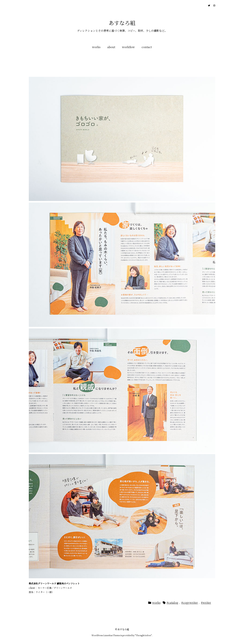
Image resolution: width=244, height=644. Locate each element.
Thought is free (143, 635)
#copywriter (190, 603)
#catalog (172, 603)
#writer (206, 603)
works (156, 603)
